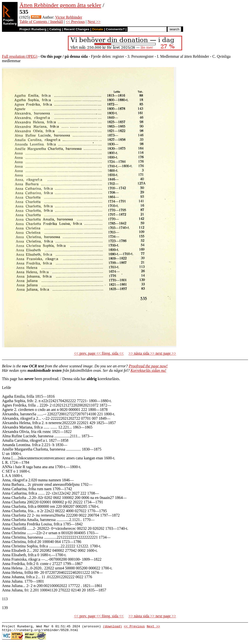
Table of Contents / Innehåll (41, 22)
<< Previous (75, 22)
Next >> (94, 22)
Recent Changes (77, 29)
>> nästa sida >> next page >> (152, 353)
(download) (112, 627)
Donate (98, 29)
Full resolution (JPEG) (20, 56)
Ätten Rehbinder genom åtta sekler (60, 5)
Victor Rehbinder (69, 17)
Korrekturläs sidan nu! (148, 370)
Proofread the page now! (148, 366)
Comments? (115, 29)
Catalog (55, 29)
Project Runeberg (33, 29)
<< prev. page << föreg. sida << (99, 353)
